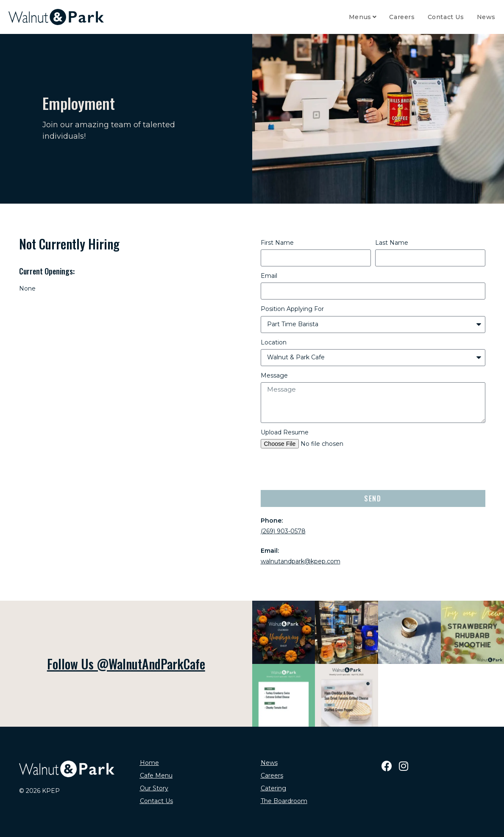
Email (269, 276)
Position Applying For (292, 309)
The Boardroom (284, 801)
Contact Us (156, 801)
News (269, 763)
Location (274, 342)
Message (274, 375)
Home (149, 763)
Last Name (392, 243)
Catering (273, 788)
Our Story (154, 788)
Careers (272, 775)
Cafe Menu (156, 775)
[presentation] (325, 469)
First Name (277, 243)
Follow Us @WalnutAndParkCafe (126, 664)
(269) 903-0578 (283, 531)
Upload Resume (285, 432)
